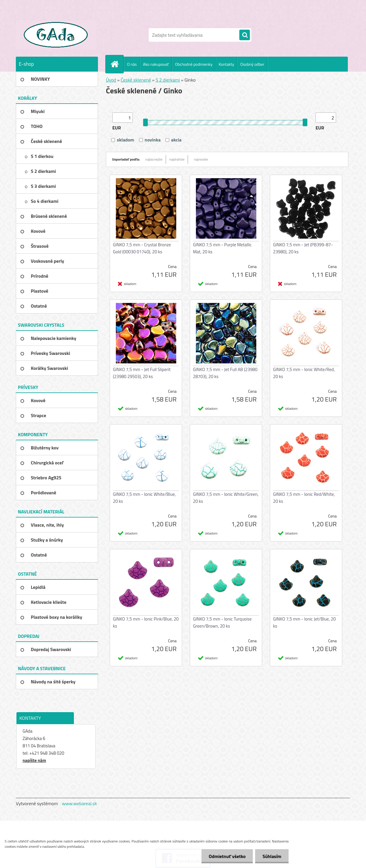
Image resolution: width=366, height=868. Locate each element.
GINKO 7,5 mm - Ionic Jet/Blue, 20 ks (304, 622)
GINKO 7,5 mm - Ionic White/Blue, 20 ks (144, 498)
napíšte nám (34, 760)
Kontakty (226, 64)
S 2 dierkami (168, 80)
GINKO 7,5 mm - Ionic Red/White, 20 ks (304, 498)
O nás (132, 64)
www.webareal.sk (79, 803)
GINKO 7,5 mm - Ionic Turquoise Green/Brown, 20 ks (222, 622)
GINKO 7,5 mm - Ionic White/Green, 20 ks (226, 498)
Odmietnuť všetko (227, 856)
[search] (245, 35)
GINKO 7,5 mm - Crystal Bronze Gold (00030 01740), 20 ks (142, 248)
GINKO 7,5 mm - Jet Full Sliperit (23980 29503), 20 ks (142, 373)
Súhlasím (272, 856)
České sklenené (136, 80)
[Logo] (56, 35)
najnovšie (201, 159)
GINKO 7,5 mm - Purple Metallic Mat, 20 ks (222, 248)
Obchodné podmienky (194, 64)
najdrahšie (177, 159)
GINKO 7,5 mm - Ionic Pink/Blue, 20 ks (146, 622)
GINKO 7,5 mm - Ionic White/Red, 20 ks (304, 373)
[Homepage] (117, 64)
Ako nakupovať (156, 64)
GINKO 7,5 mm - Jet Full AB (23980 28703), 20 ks (225, 373)
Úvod (111, 80)
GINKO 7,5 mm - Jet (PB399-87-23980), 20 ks (303, 248)
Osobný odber (252, 64)
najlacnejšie (154, 159)
